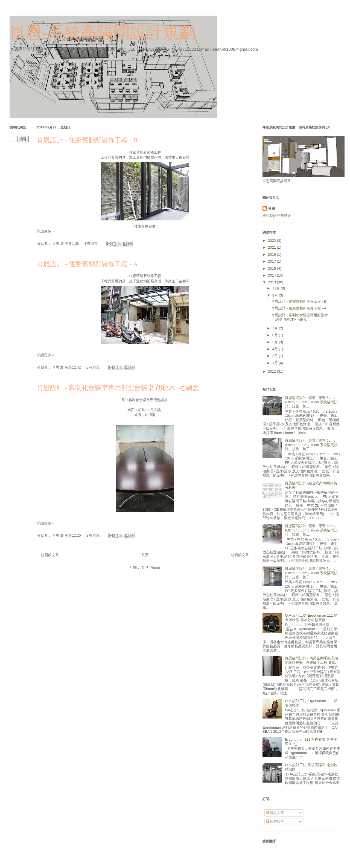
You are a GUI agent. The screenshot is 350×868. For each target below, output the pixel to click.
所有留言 (275, 822)
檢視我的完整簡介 (277, 216)
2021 (272, 247)
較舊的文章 (240, 555)
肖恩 (272, 209)
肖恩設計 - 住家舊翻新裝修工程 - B (87, 140)
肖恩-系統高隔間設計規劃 (103, 33)
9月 (276, 295)
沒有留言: (91, 244)
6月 (276, 335)
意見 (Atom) (151, 567)
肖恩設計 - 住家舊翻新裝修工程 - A (87, 264)
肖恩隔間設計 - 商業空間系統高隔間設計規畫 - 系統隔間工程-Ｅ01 (311, 660)
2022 (272, 241)
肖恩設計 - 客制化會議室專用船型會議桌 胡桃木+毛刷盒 (118, 388)
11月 (277, 288)
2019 (272, 255)
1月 (276, 363)
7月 (276, 328)
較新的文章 (50, 555)
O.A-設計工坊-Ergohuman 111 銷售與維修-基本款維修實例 (311, 618)
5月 (276, 342)
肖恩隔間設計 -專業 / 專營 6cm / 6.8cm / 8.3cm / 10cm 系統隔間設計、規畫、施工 (311, 402)
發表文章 (275, 813)
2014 (272, 275)
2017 (272, 261)
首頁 (145, 555)
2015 (272, 268)
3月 (276, 356)
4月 (276, 349)
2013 (272, 282)
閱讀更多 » (46, 231)
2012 (272, 371)
